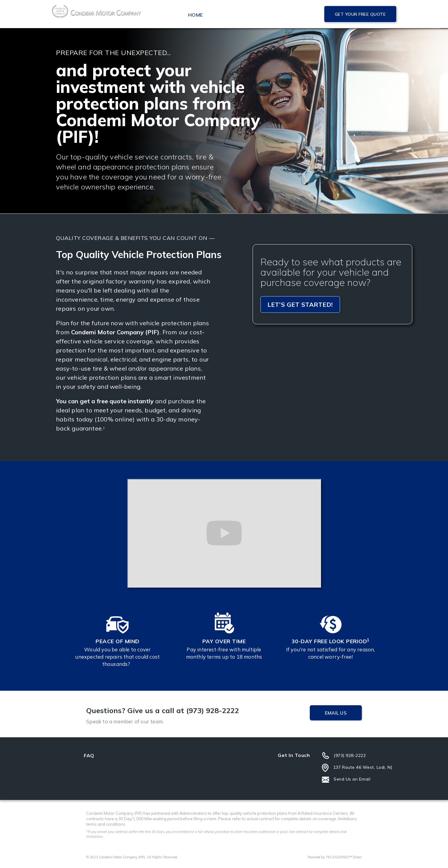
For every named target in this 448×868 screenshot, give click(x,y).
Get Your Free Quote (360, 14)
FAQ (89, 755)
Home (195, 15)
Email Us (336, 713)
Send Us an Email (352, 779)
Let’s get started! (300, 305)
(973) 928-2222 (350, 755)
